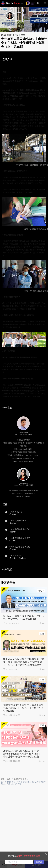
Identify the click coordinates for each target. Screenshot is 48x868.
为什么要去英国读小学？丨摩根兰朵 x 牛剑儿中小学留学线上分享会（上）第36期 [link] (23, 783)
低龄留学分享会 (20, 779)
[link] (3, 779)
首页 (3, 779)
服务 (9, 779)
